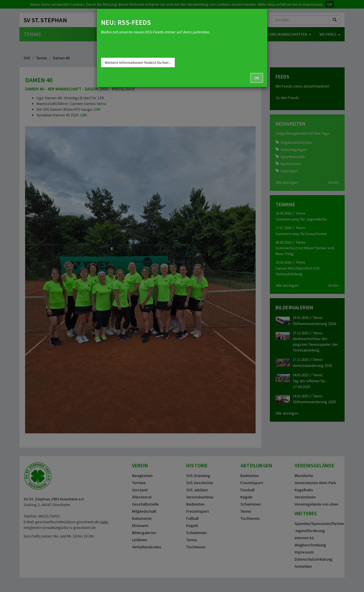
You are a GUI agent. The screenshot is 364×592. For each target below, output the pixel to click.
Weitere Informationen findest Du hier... (138, 62)
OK (257, 78)
